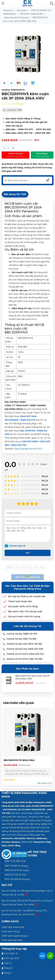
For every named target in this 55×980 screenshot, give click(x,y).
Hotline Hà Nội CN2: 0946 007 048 (25, 649)
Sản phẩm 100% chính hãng (23, 606)
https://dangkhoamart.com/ (28, 449)
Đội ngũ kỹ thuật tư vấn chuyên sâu (27, 596)
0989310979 (18, 90)
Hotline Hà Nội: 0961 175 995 (21, 639)
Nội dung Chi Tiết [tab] (15, 194)
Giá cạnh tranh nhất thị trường (24, 617)
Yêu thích (44, 783)
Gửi (27, 553)
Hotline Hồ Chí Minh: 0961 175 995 (24, 659)
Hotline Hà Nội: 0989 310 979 (22, 634)
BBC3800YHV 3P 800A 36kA (19, 760)
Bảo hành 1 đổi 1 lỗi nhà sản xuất (25, 611)
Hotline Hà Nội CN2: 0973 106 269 (24, 644)
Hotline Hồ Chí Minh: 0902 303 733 (25, 654)
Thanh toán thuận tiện (20, 601)
